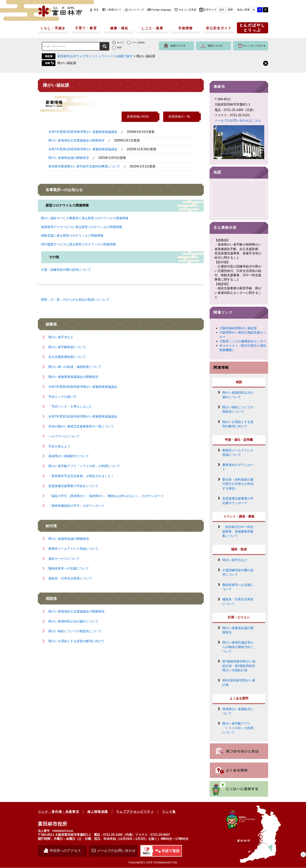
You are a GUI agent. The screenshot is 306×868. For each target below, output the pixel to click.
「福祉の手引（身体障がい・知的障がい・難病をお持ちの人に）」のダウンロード (106, 496)
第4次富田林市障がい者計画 (239, 683)
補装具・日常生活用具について (70, 578)
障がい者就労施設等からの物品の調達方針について (238, 647)
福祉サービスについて (64, 559)
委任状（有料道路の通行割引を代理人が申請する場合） (238, 484)
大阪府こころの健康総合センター (243, 341)
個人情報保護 (98, 812)
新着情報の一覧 (179, 117)
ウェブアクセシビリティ (135, 812)
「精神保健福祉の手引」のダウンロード (76, 506)
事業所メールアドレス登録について (73, 549)
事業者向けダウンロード (238, 467)
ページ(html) (138, 43)
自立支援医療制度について (67, 357)
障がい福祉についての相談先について (75, 631)
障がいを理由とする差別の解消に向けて (76, 641)
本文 (96, 10)
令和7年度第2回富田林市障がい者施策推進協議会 (83, 132)
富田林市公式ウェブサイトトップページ (85, 56)
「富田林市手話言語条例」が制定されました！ (81, 476)
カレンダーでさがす (254, 46)
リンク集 (169, 812)
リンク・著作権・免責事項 (58, 812)
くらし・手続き (53, 28)
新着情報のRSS (138, 117)
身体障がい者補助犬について (69, 456)
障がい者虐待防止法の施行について (73, 621)
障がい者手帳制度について (67, 347)
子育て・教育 (86, 28)
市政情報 (185, 28)
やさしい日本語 (187, 10)
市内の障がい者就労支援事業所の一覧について (81, 426)
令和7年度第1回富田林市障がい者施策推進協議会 (83, 149)
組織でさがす (178, 46)
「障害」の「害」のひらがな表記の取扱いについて (74, 300)
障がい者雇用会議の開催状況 (69, 158)
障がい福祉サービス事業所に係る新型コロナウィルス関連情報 (85, 218)
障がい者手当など (61, 337)
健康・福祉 (119, 28)
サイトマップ (136, 10)
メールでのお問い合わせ (116, 851)
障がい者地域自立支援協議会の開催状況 (76, 140)
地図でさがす (215, 46)
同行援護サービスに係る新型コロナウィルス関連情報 (78, 244)
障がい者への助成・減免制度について (75, 367)
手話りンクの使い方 (62, 397)
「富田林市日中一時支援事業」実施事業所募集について (238, 532)
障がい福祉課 (67, 63)
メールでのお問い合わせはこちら (238, 120)
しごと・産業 (152, 28)
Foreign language (161, 10)
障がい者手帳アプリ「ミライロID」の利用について (84, 466)
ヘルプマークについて (64, 436)
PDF (119, 48)
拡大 (222, 10)
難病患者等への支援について (69, 568)
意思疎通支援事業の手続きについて (73, 486)
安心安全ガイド (219, 28)
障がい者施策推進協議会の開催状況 (73, 377)
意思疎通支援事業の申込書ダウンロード (238, 501)
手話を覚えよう (59, 446)
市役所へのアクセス (65, 851)
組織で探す (125, 56)
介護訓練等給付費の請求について (238, 573)
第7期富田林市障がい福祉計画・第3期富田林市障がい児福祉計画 (239, 666)
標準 (230, 10)
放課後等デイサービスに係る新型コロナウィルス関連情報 (82, 227)
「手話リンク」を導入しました (70, 406)
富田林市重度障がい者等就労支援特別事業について (84, 166)
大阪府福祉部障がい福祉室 (238, 328)
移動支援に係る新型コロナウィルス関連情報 (72, 236)
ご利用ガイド (114, 10)
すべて (120, 43)
